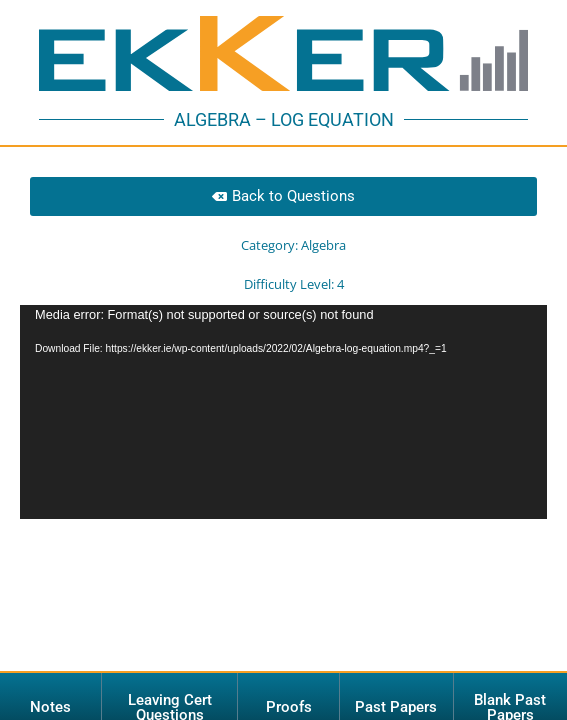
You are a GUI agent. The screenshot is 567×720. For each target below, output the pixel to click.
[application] (283, 378)
